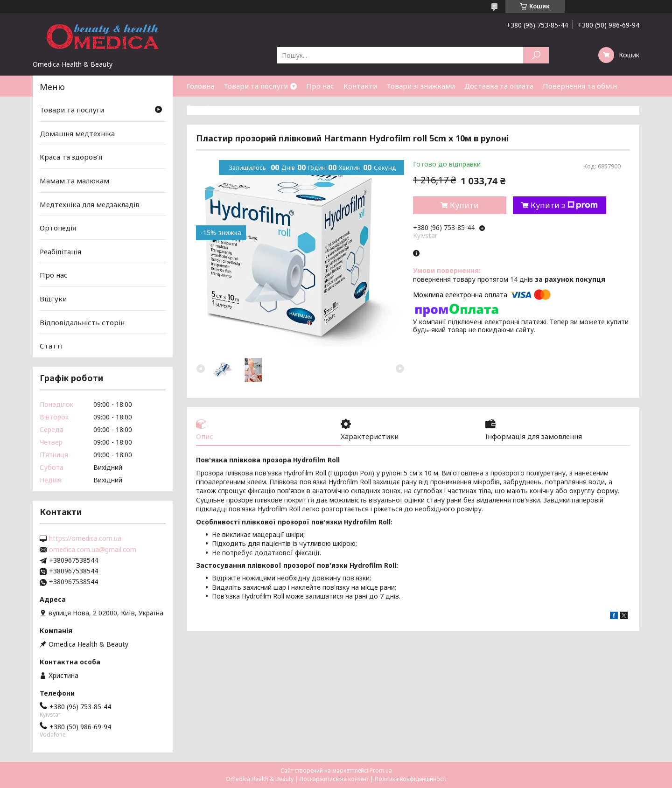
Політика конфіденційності (411, 779)
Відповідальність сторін (82, 322)
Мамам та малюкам (74, 181)
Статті (198, 107)
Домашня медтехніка (77, 133)
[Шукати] (536, 55)
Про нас (320, 86)
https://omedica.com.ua (85, 538)
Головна (200, 86)
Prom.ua (381, 771)
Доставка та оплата (499, 86)
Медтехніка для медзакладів (90, 204)
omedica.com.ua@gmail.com (93, 550)
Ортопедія (58, 228)
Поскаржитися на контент (334, 779)
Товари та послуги (256, 86)
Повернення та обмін (580, 86)
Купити (464, 205)
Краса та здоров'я (71, 157)
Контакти (360, 86)
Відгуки (53, 299)
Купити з (564, 205)
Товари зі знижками (421, 86)
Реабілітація (60, 251)
